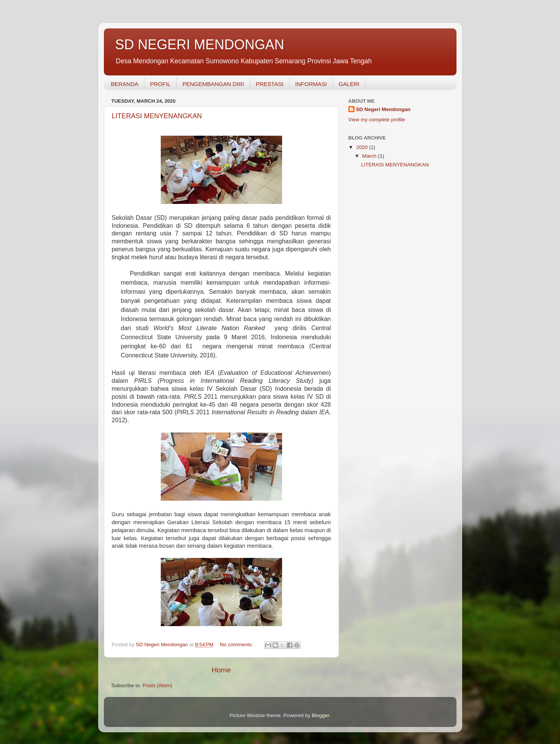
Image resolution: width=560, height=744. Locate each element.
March (370, 156)
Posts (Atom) (157, 685)
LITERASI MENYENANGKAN (157, 116)
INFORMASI (311, 84)
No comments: (237, 645)
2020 (362, 147)
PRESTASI (270, 84)
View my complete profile (377, 120)
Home (221, 670)
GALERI (349, 84)
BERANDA (125, 84)
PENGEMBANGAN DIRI (213, 84)
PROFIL (160, 84)
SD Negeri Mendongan (383, 109)
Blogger (321, 715)
